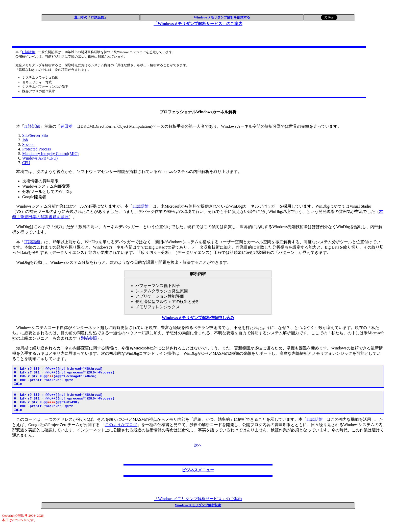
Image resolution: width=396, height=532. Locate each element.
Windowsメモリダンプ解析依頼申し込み (198, 318)
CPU (26, 163)
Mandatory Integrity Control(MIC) (50, 154)
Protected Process (36, 149)
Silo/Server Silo (35, 135)
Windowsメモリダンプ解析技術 (198, 513)
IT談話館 (28, 52)
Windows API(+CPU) (40, 158)
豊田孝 (66, 126)
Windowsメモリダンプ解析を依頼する (222, 17)
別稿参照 (89, 338)
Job (25, 140)
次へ (198, 453)
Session (28, 145)
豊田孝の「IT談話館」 (91, 17)
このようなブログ (121, 432)
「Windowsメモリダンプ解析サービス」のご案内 (198, 24)
